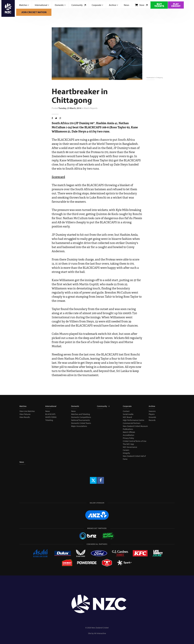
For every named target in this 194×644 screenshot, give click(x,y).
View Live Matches (27, 411)
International (42, 5)
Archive (113, 5)
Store (141, 5)
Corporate (97, 5)
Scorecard (58, 177)
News (126, 5)
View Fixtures (25, 414)
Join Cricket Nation (34, 12)
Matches (24, 5)
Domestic (60, 5)
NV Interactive (100, 633)
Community (79, 5)
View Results (25, 417)
